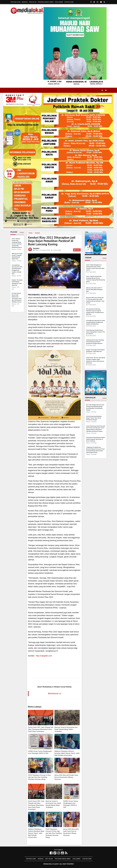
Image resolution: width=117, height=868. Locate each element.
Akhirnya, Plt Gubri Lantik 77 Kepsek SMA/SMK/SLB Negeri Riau (94, 289)
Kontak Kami (69, 2)
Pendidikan (50, 96)
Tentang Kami (15, 2)
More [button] (34, 101)
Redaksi (25, 2)
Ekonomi (37, 96)
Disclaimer (59, 2)
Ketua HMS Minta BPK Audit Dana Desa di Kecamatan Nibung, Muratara (66, 777)
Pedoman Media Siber (46, 2)
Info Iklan (33, 2)
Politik (75, 96)
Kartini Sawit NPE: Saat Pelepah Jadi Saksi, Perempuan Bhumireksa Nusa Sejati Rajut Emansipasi (41, 729)
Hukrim (25, 101)
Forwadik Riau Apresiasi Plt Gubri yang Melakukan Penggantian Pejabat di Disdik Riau (96, 322)
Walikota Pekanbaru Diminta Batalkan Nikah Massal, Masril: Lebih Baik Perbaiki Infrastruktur (67, 753)
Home (14, 96)
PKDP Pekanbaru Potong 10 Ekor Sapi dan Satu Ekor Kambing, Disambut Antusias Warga (39, 777)
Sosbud (14, 101)
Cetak (77, 250)
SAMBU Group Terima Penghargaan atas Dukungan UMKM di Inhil (40, 752)
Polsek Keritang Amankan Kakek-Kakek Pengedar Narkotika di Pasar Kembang (96, 439)
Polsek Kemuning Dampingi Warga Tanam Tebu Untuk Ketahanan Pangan (94, 418)
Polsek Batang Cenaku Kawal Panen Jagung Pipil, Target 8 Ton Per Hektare (95, 332)
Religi (93, 96)
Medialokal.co (55, 694)
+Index (22, 232)
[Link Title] (51, 853)
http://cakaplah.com (44, 656)
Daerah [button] (25, 96)
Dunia (84, 96)
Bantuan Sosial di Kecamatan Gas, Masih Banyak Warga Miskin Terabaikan (66, 729)
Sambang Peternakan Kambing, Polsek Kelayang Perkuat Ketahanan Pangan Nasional (95, 342)
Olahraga (64, 96)
